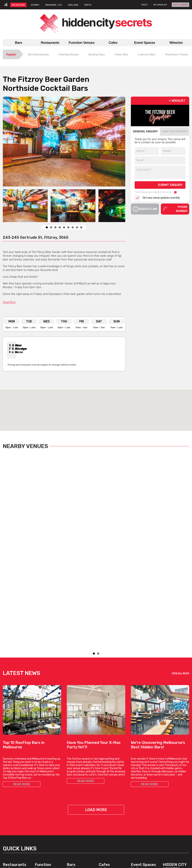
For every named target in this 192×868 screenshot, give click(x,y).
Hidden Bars (74, 784)
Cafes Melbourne (108, 761)
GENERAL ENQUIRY (145, 132)
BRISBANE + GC (54, 5)
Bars (19, 43)
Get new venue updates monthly (157, 198)
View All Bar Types (78, 811)
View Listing (17, 538)
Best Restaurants (39, 54)
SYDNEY (35, 5)
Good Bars (73, 798)
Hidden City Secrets (175, 761)
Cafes (113, 43)
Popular (11, 54)
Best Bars (73, 802)
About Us (168, 775)
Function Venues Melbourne (45, 763)
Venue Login (170, 793)
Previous (110, 365)
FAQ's (144, 5)
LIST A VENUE (180, 5)
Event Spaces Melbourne (143, 761)
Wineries (176, 43)
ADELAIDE (73, 5)
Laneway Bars (147, 54)
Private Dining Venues (144, 798)
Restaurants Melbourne (15, 761)
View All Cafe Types (111, 798)
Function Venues (81, 43)
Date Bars (73, 789)
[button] (96, 407)
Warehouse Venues (177, 54)
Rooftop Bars (97, 54)
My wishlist (160, 5)
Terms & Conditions (175, 801)
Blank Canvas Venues (144, 780)
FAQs (166, 789)
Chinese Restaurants (16, 798)
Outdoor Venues (141, 793)
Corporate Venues (46, 822)
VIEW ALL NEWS (180, 567)
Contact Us (169, 780)
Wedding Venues (45, 831)
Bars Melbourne (76, 761)
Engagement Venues (143, 784)
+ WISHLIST (177, 101)
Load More (96, 703)
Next (120, 142)
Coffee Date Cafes (110, 784)
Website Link (145, 209)
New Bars (73, 793)
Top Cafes (105, 775)
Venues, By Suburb (46, 840)
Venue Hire (121, 54)
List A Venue (170, 784)
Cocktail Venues (45, 827)
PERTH (88, 5)
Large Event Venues (143, 789)
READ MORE (22, 678)
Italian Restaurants (14, 793)
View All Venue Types (48, 836)
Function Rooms (69, 54)
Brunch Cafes (107, 780)
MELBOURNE (18, 5)
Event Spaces (145, 43)
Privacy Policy (171, 805)
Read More (9, 302)
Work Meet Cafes (109, 793)
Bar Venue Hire (140, 775)
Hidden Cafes (107, 789)
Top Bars (72, 807)
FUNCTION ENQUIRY (175, 132)
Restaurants (50, 43)
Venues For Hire (44, 791)
